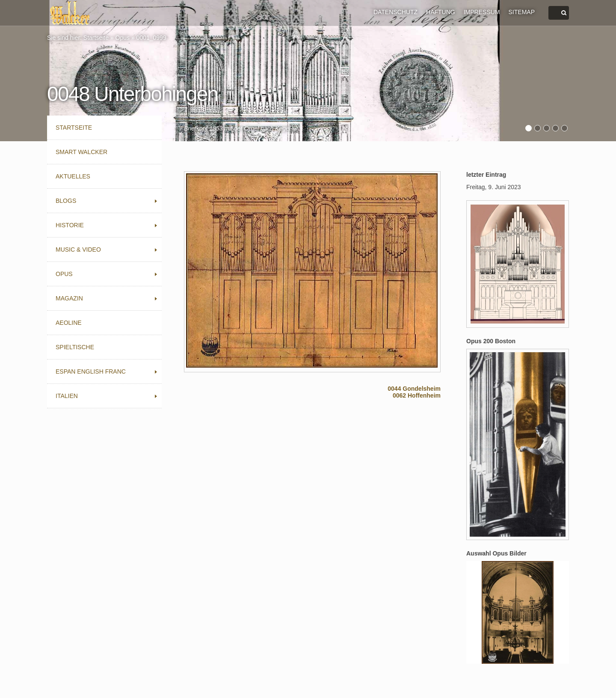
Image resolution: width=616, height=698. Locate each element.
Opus (123, 38)
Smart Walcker (81, 152)
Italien (67, 396)
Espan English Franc (91, 371)
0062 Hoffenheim (417, 395)
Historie (70, 225)
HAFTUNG (441, 12)
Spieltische (75, 347)
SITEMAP (522, 12)
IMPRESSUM (482, 12)
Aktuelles (73, 176)
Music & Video (78, 249)
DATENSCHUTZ (395, 12)
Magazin (69, 298)
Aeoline (69, 323)
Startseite (96, 38)
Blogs (66, 201)
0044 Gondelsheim (414, 389)
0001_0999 (151, 38)
